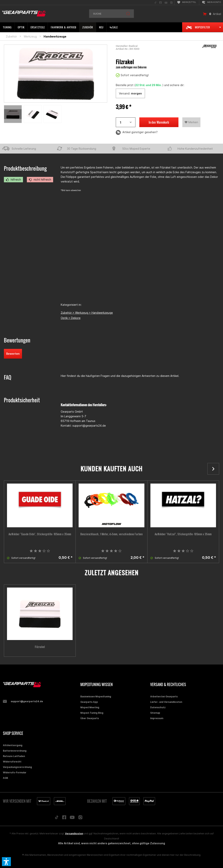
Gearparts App (89, 702)
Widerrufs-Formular (15, 772)
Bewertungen (17, 340)
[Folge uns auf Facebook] (64, 818)
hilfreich (13, 180)
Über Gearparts (90, 718)
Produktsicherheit (22, 400)
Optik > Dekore (71, 318)
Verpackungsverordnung (17, 767)
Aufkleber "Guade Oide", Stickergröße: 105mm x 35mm (40, 534)
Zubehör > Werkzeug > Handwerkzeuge (87, 313)
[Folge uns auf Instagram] (80, 818)
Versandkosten (74, 834)
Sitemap (155, 713)
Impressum (157, 718)
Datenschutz (158, 707)
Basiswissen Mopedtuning (96, 696)
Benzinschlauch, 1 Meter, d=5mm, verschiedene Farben (112, 534)
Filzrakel (40, 647)
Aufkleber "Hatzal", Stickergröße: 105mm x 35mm (183, 534)
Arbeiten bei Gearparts (164, 696)
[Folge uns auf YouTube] (72, 818)
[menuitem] (155, 2)
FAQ (8, 377)
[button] (6, 862)
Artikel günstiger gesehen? (137, 132)
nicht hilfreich (40, 180)
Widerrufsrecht (12, 762)
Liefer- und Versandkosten (166, 702)
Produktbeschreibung (25, 168)
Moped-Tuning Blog (92, 713)
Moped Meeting (90, 707)
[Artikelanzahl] (126, 122)
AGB (5, 778)
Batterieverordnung (15, 751)
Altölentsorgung (13, 745)
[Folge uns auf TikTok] (57, 818)
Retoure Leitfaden (14, 756)
